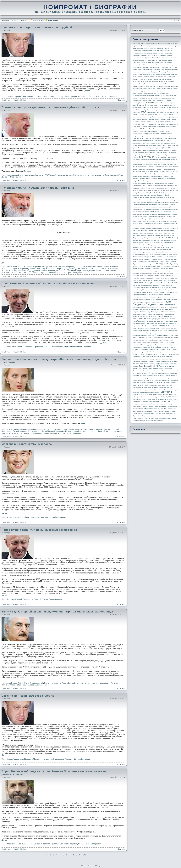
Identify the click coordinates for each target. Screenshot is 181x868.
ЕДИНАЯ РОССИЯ (147, 157)
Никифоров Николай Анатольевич (143, 276)
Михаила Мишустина (169, 257)
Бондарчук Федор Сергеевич (147, 86)
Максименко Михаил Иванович (164, 233)
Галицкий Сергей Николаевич (156, 117)
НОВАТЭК (164, 278)
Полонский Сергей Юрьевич (141, 295)
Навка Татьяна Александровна (151, 271)
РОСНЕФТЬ (158, 316)
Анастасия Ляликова (166, 63)
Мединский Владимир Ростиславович (160, 250)
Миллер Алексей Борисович (161, 252)
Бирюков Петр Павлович (167, 82)
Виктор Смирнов (148, 100)
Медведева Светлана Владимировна (72, 271)
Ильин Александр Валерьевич (43, 269)
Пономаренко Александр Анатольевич (144, 297)
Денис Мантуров (167, 136)
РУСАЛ (166, 321)
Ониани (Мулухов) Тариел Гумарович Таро (158, 283)
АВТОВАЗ (160, 48)
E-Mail (4, 100)
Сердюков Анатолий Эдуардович (159, 333)
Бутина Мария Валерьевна (170, 89)
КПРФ (152, 212)
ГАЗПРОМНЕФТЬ (163, 115)
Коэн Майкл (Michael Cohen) (141, 212)
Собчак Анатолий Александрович (165, 345)
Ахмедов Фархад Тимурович (169, 70)
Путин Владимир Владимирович (26, 431)
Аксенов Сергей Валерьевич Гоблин (153, 51)
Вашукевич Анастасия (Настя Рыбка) (154, 93)
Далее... (88, 91)
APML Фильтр (53, 20)
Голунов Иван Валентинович (151, 124)
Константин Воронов (151, 207)
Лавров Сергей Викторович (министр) (144, 219)
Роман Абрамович (170, 314)
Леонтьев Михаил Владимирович (143, 224)
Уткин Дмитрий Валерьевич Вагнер (107, 431)
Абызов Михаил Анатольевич (164, 46)
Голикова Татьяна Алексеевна (150, 122)
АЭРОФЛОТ (136, 72)
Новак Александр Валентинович (150, 278)
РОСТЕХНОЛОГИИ (139, 319)
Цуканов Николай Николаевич (167, 395)
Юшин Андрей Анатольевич (35, 685)
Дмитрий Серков (143, 145)
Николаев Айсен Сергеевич (27, 517)
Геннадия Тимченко (160, 119)
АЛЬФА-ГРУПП (156, 60)
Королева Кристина (53, 683)
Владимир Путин (143, 105)
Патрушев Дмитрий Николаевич (150, 285)
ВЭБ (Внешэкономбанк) (164, 112)
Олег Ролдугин (157, 280)
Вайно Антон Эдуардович (140, 91)
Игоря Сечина (145, 174)
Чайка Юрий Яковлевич (170, 397)
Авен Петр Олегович (150, 48)
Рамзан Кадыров (145, 309)
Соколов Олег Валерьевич (90, 844)
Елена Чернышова (160, 157)
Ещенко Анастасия (42, 844)
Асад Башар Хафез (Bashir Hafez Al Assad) (25, 683)
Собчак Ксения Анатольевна (141, 347)
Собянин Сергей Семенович (44, 273)
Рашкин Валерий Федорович (160, 309)
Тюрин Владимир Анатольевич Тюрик (155, 371)
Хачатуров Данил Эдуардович (142, 387)
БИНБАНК (155, 82)
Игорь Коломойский (172, 172)
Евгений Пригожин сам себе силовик (28, 696)
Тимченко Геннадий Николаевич (154, 357)
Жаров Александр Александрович (151, 160)
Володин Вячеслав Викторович (142, 108)
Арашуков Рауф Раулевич (169, 67)
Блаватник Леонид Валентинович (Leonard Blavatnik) (148, 84)
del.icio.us (23, 100)
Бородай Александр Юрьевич (19, 759)
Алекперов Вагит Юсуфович (156, 53)
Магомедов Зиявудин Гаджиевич (150, 231)
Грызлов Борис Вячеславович (149, 131)
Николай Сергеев (159, 276)
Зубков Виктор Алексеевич (164, 167)
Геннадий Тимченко (148, 119)
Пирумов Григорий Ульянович (168, 290)
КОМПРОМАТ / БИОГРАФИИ (90, 7)
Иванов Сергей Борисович (154, 169)
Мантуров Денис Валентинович (142, 240)
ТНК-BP (158, 361)
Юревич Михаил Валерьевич (168, 411)
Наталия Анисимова (146, 273)
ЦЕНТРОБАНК (167, 392)
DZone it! (16, 100)
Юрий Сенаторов (149, 414)
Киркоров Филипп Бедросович (142, 190)
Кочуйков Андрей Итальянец (169, 209)
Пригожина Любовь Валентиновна (76, 97)
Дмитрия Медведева (155, 145)
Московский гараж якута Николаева (27, 444)
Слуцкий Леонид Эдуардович (149, 342)
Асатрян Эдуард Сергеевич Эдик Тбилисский (146, 70)
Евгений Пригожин (162, 153)
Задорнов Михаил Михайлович (164, 162)
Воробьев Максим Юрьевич (152, 110)
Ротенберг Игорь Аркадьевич (155, 321)
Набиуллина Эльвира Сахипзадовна (149, 269)
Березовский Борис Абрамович (142, 82)
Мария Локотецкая (138, 243)
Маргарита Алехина (170, 240)
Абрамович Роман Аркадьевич (143, 46)
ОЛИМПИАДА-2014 (138, 283)
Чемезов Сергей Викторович (156, 399)
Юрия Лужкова (171, 414)
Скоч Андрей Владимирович (154, 340)
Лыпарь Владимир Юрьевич (14, 271)
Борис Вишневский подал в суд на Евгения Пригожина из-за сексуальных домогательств (54, 773)
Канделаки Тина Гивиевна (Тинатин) (156, 181)
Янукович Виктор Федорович (155, 421)
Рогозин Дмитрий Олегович (160, 312)
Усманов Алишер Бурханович (160, 373)
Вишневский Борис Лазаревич (20, 844)
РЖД (149, 312)
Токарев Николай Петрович (169, 361)
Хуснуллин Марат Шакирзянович (150, 392)
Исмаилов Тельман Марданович (153, 176)
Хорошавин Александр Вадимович (143, 390)
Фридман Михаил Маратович (156, 383)
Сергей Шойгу (167, 331)
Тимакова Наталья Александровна (156, 354)
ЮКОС (156, 411)
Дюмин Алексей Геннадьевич (168, 150)
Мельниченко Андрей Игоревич (142, 252)
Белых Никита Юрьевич (146, 79)
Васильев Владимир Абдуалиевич (159, 91)
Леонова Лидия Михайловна (106, 269)
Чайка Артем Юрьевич (139, 397)
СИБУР (150, 338)
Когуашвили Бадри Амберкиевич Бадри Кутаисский (159, 198)
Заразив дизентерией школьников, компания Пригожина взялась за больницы (57, 612)
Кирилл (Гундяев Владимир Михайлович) (75, 269)
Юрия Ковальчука (160, 414)
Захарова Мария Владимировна (60, 429)
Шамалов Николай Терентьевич (150, 404)
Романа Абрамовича (139, 317)
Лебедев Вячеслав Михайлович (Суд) (148, 221)
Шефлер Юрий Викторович (150, 406)
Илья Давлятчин (155, 174)
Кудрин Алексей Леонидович (161, 214)
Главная (6, 20)
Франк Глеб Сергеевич (139, 383)
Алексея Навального (158, 58)
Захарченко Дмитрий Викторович (143, 164)
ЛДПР (134, 221)
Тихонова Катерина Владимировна (149, 359)
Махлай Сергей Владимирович (149, 245)
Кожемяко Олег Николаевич (141, 200)
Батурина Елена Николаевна (141, 74)
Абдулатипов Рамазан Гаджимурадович (145, 44)
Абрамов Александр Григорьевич (167, 44)
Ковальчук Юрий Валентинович (88, 429)
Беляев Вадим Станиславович (163, 79)
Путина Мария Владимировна (78, 431)
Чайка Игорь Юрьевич (154, 397)
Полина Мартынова (172, 292)
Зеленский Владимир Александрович (165, 164)
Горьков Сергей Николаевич (169, 124)
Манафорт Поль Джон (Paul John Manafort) (165, 238)
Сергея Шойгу (144, 333)
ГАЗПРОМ (143, 115)
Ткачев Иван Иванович (148, 361)
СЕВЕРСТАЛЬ (163, 326)
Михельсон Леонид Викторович (160, 259)
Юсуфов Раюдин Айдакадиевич (159, 416)
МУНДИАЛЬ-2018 (164, 264)
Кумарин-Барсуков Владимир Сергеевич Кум (161, 217)
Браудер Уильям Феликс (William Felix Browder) (147, 89)
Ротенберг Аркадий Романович (157, 319)
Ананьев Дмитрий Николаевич (150, 63)
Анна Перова (157, 65)
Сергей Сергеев (171, 328)
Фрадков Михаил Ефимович (153, 380)
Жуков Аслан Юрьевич (147, 162)
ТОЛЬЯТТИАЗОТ (138, 364)
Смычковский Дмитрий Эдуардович (143, 345)
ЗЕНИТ (135, 167)
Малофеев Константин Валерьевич (48, 759)
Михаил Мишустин (145, 257)
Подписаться (37, 20)
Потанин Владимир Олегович (141, 299)
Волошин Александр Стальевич (162, 108)
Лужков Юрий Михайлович (154, 228)
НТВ (140, 280)
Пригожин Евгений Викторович (47, 97)
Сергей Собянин (137, 331)
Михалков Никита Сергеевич (141, 259)
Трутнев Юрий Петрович (140, 369)
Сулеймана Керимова (166, 352)
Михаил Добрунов (167, 254)
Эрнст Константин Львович (145, 411)
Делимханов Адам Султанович (152, 136)
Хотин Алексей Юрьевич (162, 390)
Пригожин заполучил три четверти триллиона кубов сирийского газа (50, 107)
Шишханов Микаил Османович (148, 409)
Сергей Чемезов (157, 331)
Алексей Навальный (160, 55)
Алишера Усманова (138, 60)
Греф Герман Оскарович (140, 127)
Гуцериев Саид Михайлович (151, 134)
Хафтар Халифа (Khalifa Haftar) (15, 433)
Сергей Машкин (150, 328)
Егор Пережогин (151, 155)
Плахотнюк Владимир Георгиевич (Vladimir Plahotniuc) (149, 292)
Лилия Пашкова (167, 226)
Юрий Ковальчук (138, 414)
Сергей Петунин (160, 328)
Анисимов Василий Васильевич (142, 65)
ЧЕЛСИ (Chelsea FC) (139, 399)
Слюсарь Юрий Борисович (167, 342)
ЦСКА (155, 395)
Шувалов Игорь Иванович (166, 409)
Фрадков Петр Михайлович (170, 380)
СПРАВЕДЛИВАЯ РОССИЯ (150, 350)
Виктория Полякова (159, 100)
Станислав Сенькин (165, 350)
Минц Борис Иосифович (153, 254)
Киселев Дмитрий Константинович (162, 190)
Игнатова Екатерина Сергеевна (156, 172)
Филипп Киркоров (138, 380)
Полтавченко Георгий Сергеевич (160, 295)
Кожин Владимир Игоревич (159, 200)
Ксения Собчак (147, 214)
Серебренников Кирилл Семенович (143, 335)
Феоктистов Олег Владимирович (165, 378)
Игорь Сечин (136, 174)
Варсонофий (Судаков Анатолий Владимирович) (54, 266)
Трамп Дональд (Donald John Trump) (152, 366)
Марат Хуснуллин (158, 240)
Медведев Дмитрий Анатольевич (41, 271)
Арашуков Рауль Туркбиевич (151, 67)
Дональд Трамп (167, 145)
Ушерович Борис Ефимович (156, 376)
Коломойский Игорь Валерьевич (159, 205)
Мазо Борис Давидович (147, 233)
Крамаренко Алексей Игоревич (164, 212)
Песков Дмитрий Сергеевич (149, 288)
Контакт (24, 20)
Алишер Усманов (171, 58)
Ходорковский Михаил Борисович (162, 387)
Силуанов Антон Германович (162, 338)
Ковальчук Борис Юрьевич (148, 195)
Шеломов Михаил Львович (70, 433)
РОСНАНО (149, 317)
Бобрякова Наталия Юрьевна (19, 266)
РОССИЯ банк (168, 317)
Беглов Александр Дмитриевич (160, 74)
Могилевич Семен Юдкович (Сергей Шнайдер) (162, 262)
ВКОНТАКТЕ (150, 103)
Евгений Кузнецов (151, 153)
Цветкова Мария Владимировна (43, 433)
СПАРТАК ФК (137, 350)
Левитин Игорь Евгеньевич (169, 221)
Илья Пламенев (166, 174)
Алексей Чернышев (145, 58)
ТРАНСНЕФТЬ (169, 366)
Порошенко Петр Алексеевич (165, 297)
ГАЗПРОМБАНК (152, 115)
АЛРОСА (10, 517)
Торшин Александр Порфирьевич (154, 364)
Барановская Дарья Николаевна (20, 175)
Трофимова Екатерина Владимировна (101, 175)
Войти (176, 20)
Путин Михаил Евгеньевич (53, 431)
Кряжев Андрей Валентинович (20, 97)
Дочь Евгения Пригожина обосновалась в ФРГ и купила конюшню (48, 283)
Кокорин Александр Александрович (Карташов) (155, 202)
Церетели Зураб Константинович (143, 395)
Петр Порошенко (171, 288)
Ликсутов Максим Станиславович (151, 226)
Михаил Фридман (157, 257)
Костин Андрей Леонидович (151, 209)
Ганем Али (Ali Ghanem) (46, 175)
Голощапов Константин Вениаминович (93, 266)
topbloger (7, 31)
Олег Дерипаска (147, 280)
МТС (156, 264)
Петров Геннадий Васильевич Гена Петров (145, 290)
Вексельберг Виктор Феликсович (150, 98)
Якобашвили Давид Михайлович (161, 418)
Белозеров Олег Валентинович (154, 77)
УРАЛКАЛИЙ (146, 373)
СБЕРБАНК (153, 326)
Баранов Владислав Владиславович (29, 429)
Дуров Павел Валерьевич (151, 150)
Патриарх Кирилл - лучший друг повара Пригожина (38, 188)
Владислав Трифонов (169, 105)
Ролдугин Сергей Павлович (155, 314)
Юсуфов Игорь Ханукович (140, 416)
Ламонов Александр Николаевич (166, 219)
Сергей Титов (147, 331)
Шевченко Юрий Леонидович (70, 273)
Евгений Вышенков (138, 153)
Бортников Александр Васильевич (167, 86)
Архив (15, 20)
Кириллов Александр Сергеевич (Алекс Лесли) (162, 188)
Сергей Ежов (172, 326)
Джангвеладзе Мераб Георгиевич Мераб (145, 143)
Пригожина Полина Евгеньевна (105, 97)
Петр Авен (161, 288)
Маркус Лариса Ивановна (153, 243)
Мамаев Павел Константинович (165, 235)
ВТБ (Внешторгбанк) (149, 112)
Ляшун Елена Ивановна (72, 683)
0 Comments (121, 100)
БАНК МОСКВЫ (146, 72)
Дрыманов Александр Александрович (149, 148)
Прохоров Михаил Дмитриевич (155, 302)
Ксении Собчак (137, 214)
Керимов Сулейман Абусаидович (157, 183)
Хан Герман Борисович (165, 385)
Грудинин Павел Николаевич (152, 129)
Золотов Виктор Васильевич (146, 167)
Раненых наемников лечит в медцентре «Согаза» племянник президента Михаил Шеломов (59, 361)
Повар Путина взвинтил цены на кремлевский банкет (39, 530)
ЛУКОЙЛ (166, 228)
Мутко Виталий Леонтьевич (148, 266)
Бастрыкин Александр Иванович (162, 72)
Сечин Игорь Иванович (164, 335)
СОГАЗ (10, 429)
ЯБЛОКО (148, 418)
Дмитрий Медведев (164, 143)
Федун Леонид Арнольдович (146, 378)
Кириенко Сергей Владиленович (156, 186)
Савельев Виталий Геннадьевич (156, 324)
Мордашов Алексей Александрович (143, 264)
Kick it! (9, 100)
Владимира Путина (155, 105)
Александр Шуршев (147, 55)
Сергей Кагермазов (138, 328)
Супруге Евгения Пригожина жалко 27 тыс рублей (37, 28)
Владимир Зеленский (161, 103)
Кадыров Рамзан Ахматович (149, 179)
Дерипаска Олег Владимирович (143, 138)
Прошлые (83, 855)
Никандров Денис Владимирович (163, 273)
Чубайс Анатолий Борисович (151, 402)
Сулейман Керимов (153, 352)
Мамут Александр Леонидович (142, 238)
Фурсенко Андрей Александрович (147, 385)
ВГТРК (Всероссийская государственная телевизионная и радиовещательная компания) (154, 96)
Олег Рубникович (169, 280)
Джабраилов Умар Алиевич (163, 141)
